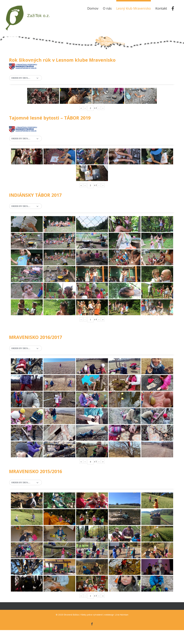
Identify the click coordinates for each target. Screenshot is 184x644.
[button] (26, 78)
